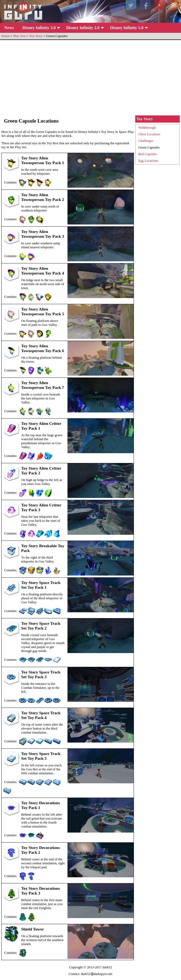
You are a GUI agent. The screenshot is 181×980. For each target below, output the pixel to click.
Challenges (146, 141)
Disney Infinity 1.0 (127, 28)
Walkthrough (147, 128)
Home (5, 36)
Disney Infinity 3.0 (39, 28)
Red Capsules (148, 154)
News (9, 28)
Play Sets (19, 36)
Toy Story (36, 36)
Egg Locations (148, 161)
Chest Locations (149, 134)
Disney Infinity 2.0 (83, 28)
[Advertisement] (91, 78)
